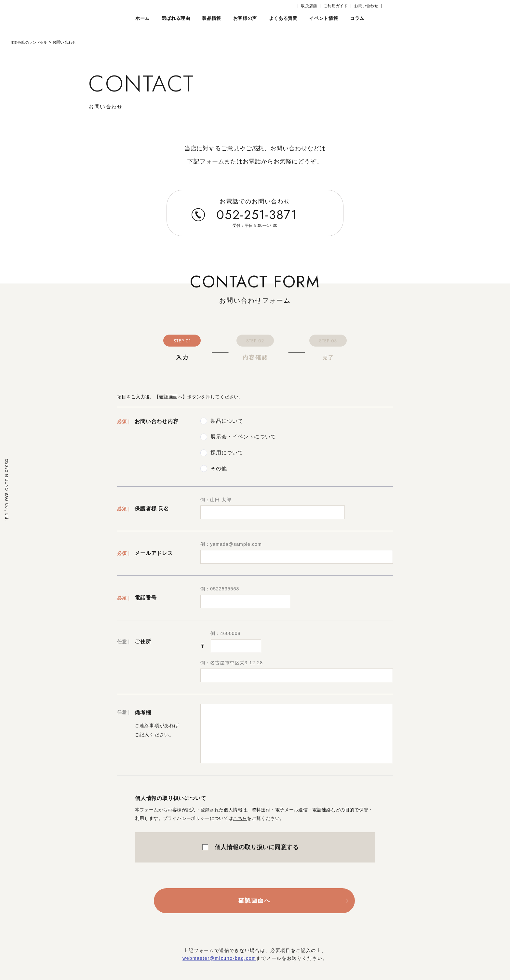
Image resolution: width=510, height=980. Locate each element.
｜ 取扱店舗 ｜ (309, 6)
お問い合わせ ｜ (369, 6)
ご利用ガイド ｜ (338, 6)
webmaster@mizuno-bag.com (219, 958)
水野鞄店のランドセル (31, 42)
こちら (240, 818)
